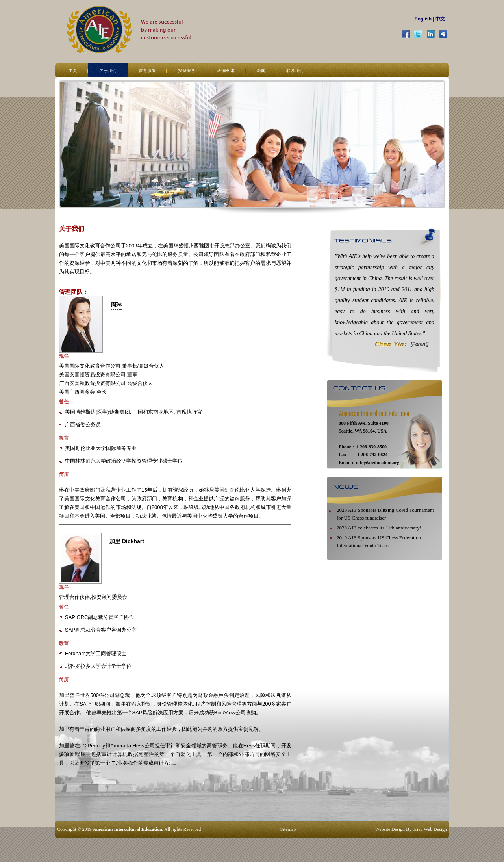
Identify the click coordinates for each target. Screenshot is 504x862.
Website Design (390, 829)
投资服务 (187, 71)
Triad (418, 829)
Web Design (435, 829)
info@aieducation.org (378, 463)
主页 (73, 71)
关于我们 (108, 71)
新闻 (261, 71)
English (423, 19)
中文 (440, 19)
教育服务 (147, 71)
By (409, 829)
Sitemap (288, 829)
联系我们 (295, 71)
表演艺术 (226, 71)
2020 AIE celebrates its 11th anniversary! (379, 528)
